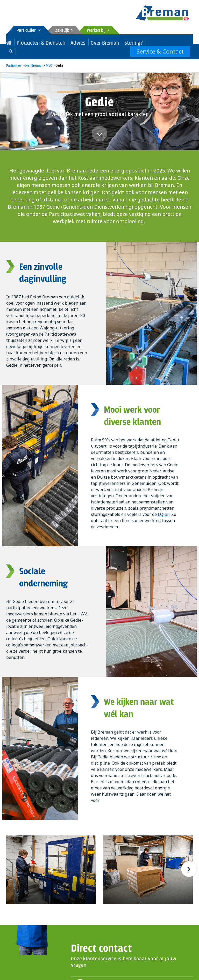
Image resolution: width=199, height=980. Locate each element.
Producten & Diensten (33, 42)
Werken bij (98, 31)
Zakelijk (64, 31)
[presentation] (189, 860)
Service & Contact (165, 42)
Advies (61, 42)
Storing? (104, 42)
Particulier (29, 31)
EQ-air (164, 505)
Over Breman (82, 42)
